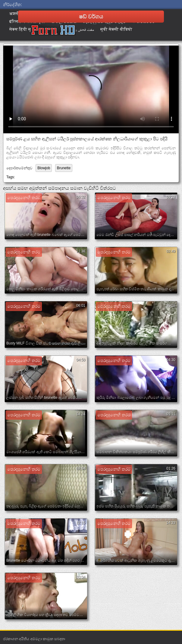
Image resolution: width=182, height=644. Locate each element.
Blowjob (44, 168)
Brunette (64, 168)
